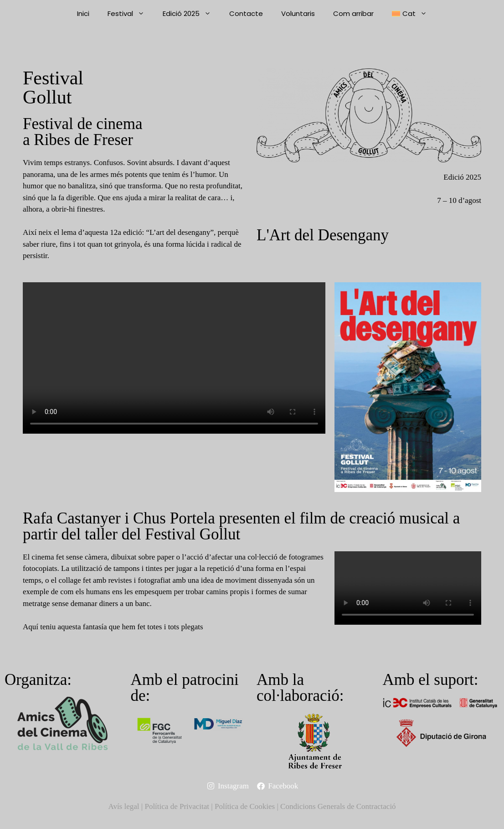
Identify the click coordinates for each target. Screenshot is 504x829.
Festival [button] (131, 14)
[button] (409, 14)
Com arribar (353, 13)
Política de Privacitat (177, 806)
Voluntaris (298, 13)
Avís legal (123, 806)
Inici (83, 13)
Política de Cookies (245, 806)
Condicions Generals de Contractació (338, 806)
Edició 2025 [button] (191, 14)
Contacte (246, 13)
